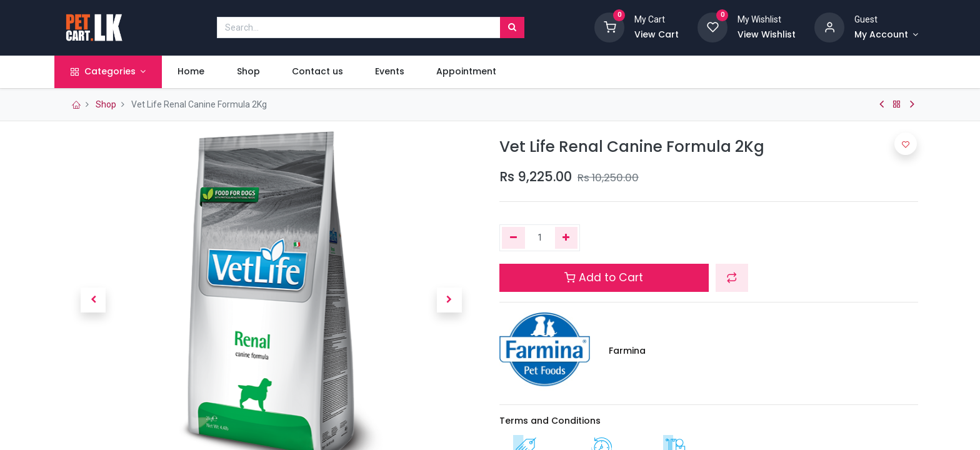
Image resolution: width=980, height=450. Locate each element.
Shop (106, 104)
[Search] (512, 27)
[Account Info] (886, 35)
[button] (93, 300)
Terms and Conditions (550, 421)
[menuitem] (199, 72)
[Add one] (567, 238)
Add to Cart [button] (604, 277)
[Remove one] (513, 238)
